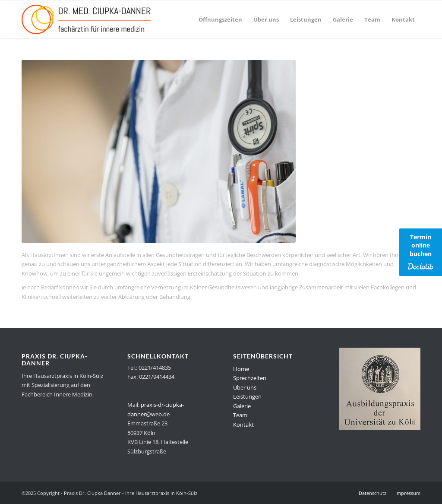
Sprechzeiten (250, 378)
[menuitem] (220, 19)
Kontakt (243, 425)
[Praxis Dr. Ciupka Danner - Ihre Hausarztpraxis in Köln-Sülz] (86, 19)
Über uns (245, 387)
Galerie (242, 406)
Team (240, 415)
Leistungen (247, 396)
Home (241, 369)
